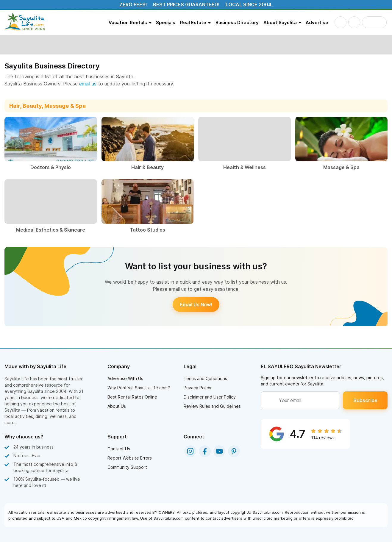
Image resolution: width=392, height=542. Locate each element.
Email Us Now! (196, 304)
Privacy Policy (197, 388)
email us (88, 84)
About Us (117, 406)
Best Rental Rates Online (132, 397)
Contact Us (119, 449)
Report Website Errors (130, 458)
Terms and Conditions (205, 378)
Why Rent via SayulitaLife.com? (139, 388)
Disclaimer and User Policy (210, 397)
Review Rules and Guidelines (212, 406)
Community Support (127, 467)
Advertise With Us (125, 378)
